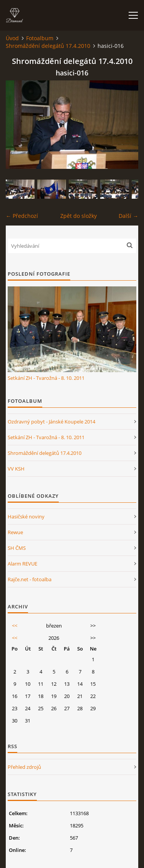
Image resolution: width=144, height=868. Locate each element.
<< (15, 626)
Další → (128, 216)
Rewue (15, 532)
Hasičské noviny (26, 517)
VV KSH (16, 469)
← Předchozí (22, 216)
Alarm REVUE (22, 564)
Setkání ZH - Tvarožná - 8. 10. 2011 (46, 378)
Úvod (12, 38)
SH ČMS (17, 548)
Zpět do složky (79, 216)
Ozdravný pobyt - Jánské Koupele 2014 (51, 422)
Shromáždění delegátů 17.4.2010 (48, 46)
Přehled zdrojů (24, 767)
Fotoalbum (40, 38)
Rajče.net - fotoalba (30, 579)
